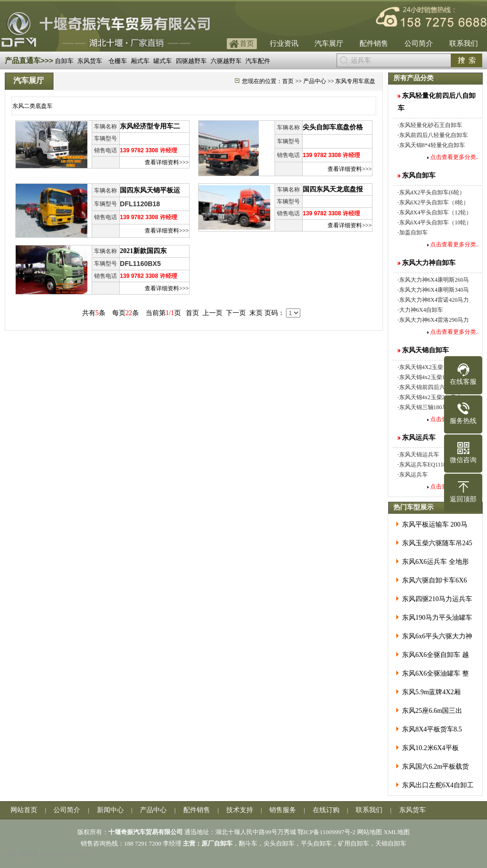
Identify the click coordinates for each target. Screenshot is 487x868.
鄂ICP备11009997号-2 (327, 832)
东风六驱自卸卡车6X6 (434, 580)
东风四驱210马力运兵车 (437, 599)
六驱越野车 (226, 61)
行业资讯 (284, 43)
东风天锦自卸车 (425, 350)
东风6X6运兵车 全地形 (435, 562)
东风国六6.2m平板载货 (435, 767)
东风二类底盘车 (32, 106)
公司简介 (419, 43)
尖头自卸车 (279, 843)
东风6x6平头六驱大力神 (437, 636)
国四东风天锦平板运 (150, 190)
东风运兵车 (419, 438)
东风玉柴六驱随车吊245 (437, 543)
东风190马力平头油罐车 (437, 618)
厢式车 (140, 61)
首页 (247, 43)
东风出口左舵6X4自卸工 (438, 785)
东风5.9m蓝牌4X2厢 (431, 692)
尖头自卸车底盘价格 (333, 127)
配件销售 (374, 43)
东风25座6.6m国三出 (432, 711)
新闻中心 (110, 810)
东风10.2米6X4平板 (430, 748)
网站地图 (370, 832)
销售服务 (283, 810)
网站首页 (24, 810)
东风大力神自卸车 (429, 263)
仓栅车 (118, 61)
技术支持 (240, 810)
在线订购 (326, 810)
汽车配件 (258, 61)
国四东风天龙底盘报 (333, 189)
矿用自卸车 (354, 843)
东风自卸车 (419, 175)
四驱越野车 (191, 61)
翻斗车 (248, 843)
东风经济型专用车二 (150, 126)
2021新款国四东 (143, 251)
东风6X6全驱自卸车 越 (435, 655)
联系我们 (464, 43)
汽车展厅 (329, 43)
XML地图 (397, 832)
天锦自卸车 (391, 843)
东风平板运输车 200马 (435, 524)
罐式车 (163, 61)
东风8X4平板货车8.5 (432, 729)
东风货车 (90, 61)
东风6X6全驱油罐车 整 (435, 673)
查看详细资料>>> (167, 162)
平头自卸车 (316, 843)
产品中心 (315, 81)
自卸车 (64, 61)
